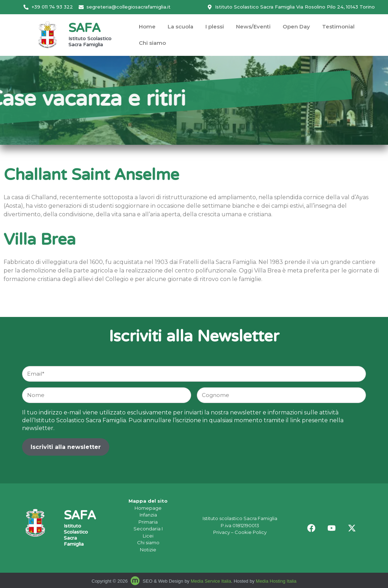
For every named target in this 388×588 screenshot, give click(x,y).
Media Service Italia (211, 581)
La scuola (180, 27)
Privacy (222, 532)
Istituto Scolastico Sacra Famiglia (90, 42)
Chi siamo (152, 43)
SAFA (84, 29)
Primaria (148, 522)
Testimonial (338, 27)
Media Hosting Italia (276, 581)
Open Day (296, 27)
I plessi (215, 27)
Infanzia (148, 515)
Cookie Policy (251, 532)
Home (147, 27)
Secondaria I (148, 529)
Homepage (148, 508)
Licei (148, 536)
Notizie (148, 550)
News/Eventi (253, 27)
